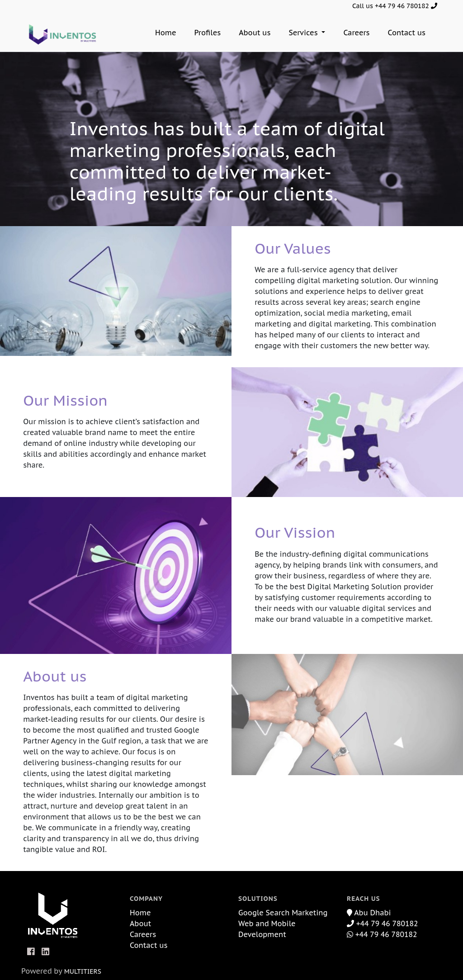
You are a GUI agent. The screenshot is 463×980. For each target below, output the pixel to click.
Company (146, 899)
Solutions (258, 899)
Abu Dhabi (369, 913)
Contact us (407, 33)
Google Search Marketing (283, 913)
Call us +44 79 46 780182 (395, 6)
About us (255, 33)
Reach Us (364, 899)
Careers (356, 33)
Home (166, 33)
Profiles (208, 33)
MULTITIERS (83, 971)
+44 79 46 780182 (383, 923)
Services (304, 33)
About (140, 923)
